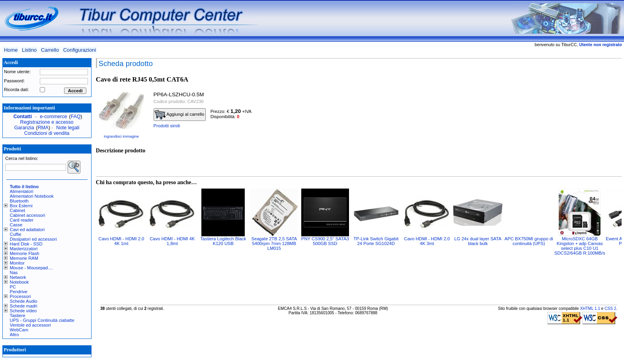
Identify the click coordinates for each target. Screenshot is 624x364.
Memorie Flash (25, 253)
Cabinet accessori (28, 215)
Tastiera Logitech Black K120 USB (223, 241)
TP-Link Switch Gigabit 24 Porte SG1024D (376, 241)
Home (11, 50)
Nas (14, 273)
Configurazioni (80, 50)
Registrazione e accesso (47, 122)
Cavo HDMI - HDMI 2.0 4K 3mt (427, 241)
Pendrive (19, 292)
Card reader (22, 220)
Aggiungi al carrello (179, 115)
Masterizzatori (24, 249)
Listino (29, 50)
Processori (20, 296)
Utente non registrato (600, 45)
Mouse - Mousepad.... (31, 268)
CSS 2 (610, 309)
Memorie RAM (24, 258)
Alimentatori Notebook (32, 196)
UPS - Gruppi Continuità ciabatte (42, 320)
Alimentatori (22, 191)
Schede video (23, 311)
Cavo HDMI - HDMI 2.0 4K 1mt (121, 241)
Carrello (50, 50)
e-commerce (53, 117)
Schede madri (24, 306)
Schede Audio (24, 301)
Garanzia (24, 128)
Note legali (68, 128)
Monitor (17, 263)
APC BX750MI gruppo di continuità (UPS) (529, 241)
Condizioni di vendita (47, 133)
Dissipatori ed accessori (33, 239)
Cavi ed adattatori (27, 230)
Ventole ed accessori (30, 325)
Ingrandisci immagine (121, 136)
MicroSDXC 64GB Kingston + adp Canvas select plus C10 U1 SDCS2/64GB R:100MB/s (580, 246)
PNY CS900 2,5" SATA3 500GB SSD (325, 241)
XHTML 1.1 (590, 309)
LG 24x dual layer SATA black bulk (478, 241)
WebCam (19, 330)
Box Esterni (21, 206)
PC (13, 287)
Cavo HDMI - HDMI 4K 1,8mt (172, 241)
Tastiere (18, 315)
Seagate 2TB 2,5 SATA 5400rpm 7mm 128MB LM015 (274, 243)
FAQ (76, 117)
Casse (16, 225)
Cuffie (16, 234)
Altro (15, 335)
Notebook (19, 282)
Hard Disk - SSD (26, 244)
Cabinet (18, 210)
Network (18, 277)
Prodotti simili (167, 126)
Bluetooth (19, 201)
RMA (43, 128)
